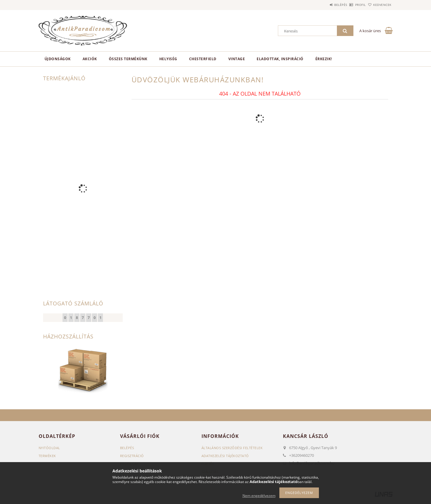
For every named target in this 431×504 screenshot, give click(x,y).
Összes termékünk (128, 59)
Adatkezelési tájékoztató (225, 456)
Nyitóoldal (49, 448)
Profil (351, 5)
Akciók (90, 59)
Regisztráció (132, 456)
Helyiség (168, 59)
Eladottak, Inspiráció (280, 59)
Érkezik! (324, 59)
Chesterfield (203, 59)
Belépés (325, 5)
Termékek (47, 456)
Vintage (237, 59)
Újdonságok (58, 59)
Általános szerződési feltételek (232, 448)
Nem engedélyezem (259, 496)
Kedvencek (379, 5)
